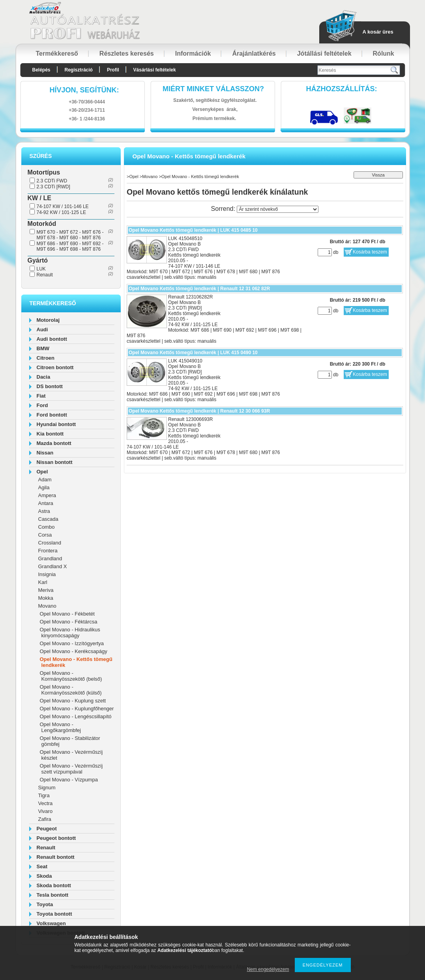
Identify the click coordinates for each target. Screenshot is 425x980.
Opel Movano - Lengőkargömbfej (60, 727)
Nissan (45, 453)
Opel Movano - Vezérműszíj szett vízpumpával (71, 769)
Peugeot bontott (56, 838)
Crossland (50, 543)
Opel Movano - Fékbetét (67, 614)
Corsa (45, 535)
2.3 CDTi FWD (52, 181)
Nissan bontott (55, 462)
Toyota (45, 904)
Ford (42, 405)
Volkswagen (51, 923)
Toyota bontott (54, 914)
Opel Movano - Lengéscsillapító (76, 716)
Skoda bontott (54, 885)
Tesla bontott (53, 895)
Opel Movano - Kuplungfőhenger (77, 709)
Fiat (41, 396)
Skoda (44, 876)
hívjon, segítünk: (84, 90)
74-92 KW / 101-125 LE (61, 212)
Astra (44, 511)
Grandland (50, 559)
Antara (46, 503)
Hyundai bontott (56, 424)
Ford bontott (52, 415)
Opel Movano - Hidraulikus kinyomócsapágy (70, 633)
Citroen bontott (55, 367)
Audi (42, 329)
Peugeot (47, 829)
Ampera (47, 495)
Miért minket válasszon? (213, 89)
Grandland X (53, 566)
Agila (44, 487)
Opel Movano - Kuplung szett (73, 701)
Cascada (48, 519)
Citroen (46, 358)
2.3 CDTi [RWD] (53, 187)
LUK (41, 269)
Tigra (44, 795)
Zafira (45, 819)
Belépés (41, 70)
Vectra (46, 803)
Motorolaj (48, 320)
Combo (47, 527)
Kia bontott (50, 434)
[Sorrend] (278, 209)
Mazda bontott (54, 443)
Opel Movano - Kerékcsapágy (74, 651)
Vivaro (46, 811)
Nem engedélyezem (268, 969)
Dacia (44, 377)
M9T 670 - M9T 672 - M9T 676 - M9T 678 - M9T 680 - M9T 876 (70, 235)
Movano (47, 606)
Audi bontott (52, 339)
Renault (45, 275)
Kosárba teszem (370, 252)
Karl (43, 582)
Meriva (46, 590)
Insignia (47, 574)
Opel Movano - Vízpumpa (69, 780)
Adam (45, 480)
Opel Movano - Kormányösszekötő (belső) (71, 676)
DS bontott (50, 386)
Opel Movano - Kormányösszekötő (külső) (71, 690)
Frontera (48, 551)
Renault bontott (56, 857)
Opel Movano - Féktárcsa (69, 622)
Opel (42, 472)
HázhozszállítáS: (342, 89)
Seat (42, 866)
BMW (43, 348)
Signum (47, 788)
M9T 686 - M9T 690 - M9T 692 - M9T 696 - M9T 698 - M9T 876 (70, 246)
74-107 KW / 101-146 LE (63, 207)
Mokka (46, 598)
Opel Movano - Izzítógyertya (72, 643)
